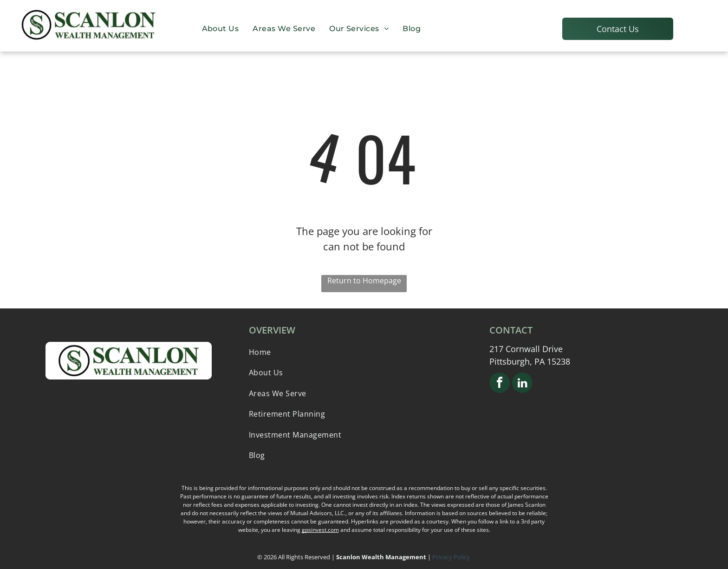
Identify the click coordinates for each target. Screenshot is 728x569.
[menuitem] (221, 28)
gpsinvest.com (320, 530)
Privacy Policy (452, 557)
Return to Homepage (364, 281)
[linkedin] (522, 384)
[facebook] (500, 384)
